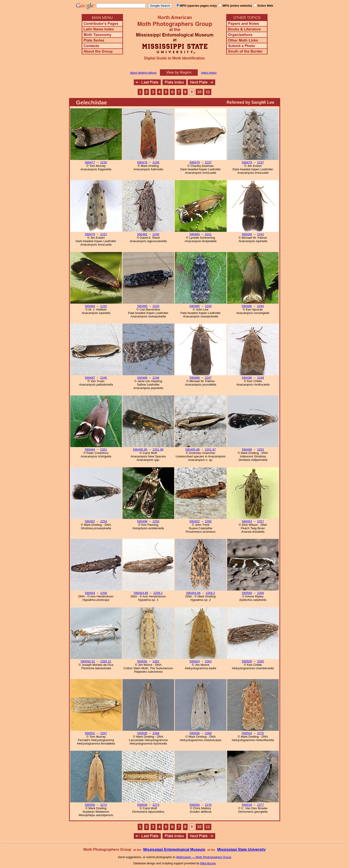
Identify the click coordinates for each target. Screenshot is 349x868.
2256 (208, 521)
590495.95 (140, 449)
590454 (90, 593)
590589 (247, 593)
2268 (156, 733)
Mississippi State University (241, 850)
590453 (247, 521)
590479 (195, 162)
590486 (247, 306)
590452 (195, 521)
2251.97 (210, 449)
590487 (90, 378)
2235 (104, 162)
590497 (90, 521)
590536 (142, 805)
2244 (260, 306)
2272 (104, 805)
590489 (195, 378)
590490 (247, 378)
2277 (261, 805)
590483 (195, 234)
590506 (195, 733)
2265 (261, 661)
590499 (142, 521)
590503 (195, 661)
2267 (104, 733)
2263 (208, 661)
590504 (247, 733)
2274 (156, 805)
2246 (156, 378)
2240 (156, 234)
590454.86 (193, 593)
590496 (247, 449)
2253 (261, 449)
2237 (208, 162)
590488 (142, 378)
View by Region (179, 72)
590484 (247, 234)
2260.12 (106, 661)
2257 (261, 521)
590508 (247, 661)
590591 (142, 661)
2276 (208, 805)
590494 (90, 449)
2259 (261, 593)
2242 (261, 234)
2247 (208, 378)
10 (199, 92)
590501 (90, 733)
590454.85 (141, 593)
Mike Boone (208, 863)
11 (208, 92)
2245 (104, 378)
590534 (247, 805)
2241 (208, 234)
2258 (104, 593)
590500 (90, 805)
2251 (104, 449)
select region (209, 73)
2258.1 (158, 593)
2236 (156, 162)
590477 (90, 162)
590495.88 (192, 449)
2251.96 (158, 449)
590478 (142, 162)
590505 (142, 733)
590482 (142, 234)
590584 (195, 805)
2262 (156, 661)
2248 (261, 378)
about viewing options (143, 73)
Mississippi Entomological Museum (174, 850)
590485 (142, 306)
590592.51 (88, 661)
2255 (156, 521)
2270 (261, 733)
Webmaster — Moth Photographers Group (204, 857)
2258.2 (210, 593)
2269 (208, 733)
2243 (156, 306)
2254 (104, 521)
